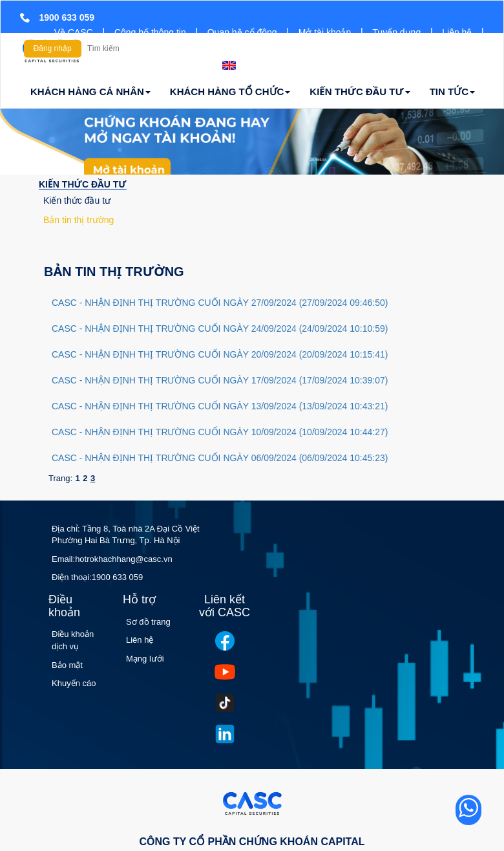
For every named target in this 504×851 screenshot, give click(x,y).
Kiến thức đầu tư (77, 200)
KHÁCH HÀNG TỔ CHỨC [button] (230, 92)
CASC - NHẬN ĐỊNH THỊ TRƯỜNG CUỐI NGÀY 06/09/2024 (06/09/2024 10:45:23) (220, 458)
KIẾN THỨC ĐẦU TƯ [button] (360, 92)
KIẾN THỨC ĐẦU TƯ (83, 184)
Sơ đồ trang (148, 622)
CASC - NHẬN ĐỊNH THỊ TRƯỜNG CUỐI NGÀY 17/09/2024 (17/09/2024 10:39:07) (220, 380)
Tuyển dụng (396, 32)
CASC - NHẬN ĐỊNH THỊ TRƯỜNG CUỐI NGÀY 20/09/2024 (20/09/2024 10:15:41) (220, 354)
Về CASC (74, 32)
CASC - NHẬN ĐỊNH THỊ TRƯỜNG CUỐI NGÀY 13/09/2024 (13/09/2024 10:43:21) (220, 406)
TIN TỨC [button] (452, 92)
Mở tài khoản (325, 32)
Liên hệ (457, 32)
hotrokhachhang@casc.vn (124, 559)
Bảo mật (67, 665)
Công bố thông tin (150, 32)
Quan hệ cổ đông (242, 32)
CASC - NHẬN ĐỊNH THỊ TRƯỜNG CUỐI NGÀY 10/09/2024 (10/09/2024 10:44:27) (220, 432)
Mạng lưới (145, 659)
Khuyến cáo (74, 683)
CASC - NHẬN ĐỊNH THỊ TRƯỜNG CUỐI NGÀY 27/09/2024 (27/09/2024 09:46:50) (220, 303)
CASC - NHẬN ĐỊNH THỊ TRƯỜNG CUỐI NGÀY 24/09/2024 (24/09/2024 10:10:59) (220, 329)
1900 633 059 (118, 577)
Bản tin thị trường (79, 220)
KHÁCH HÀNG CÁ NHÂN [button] (90, 92)
